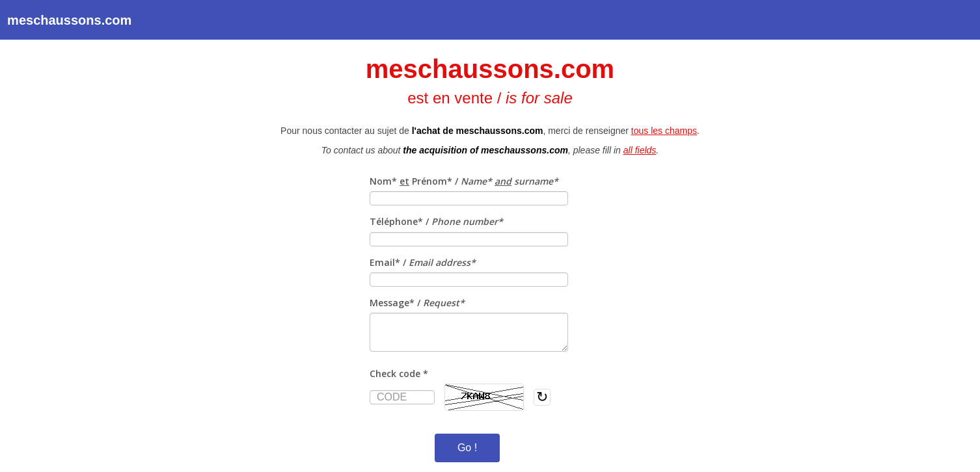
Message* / (417, 303)
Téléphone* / (436, 221)
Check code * (399, 374)
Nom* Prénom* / (464, 181)
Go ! (467, 448)
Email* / (423, 262)
